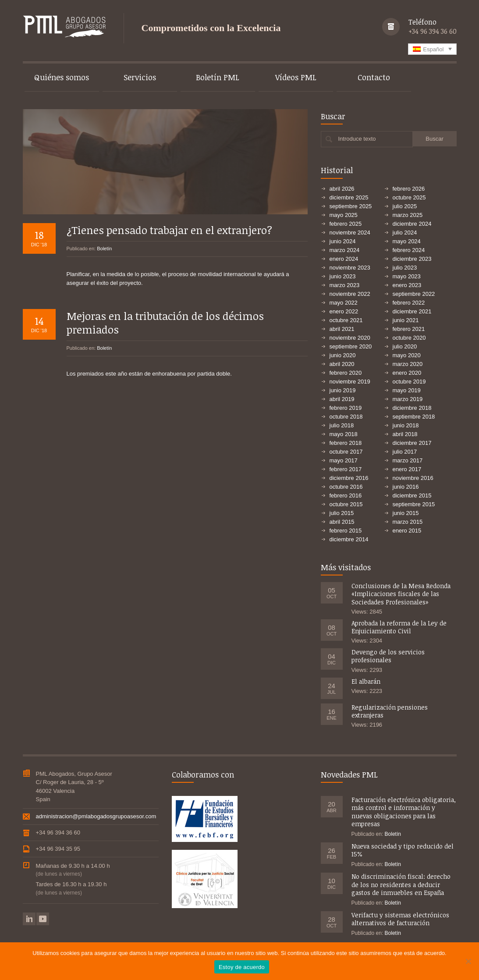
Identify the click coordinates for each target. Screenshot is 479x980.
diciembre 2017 (412, 443)
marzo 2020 (408, 364)
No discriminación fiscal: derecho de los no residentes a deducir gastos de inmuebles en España (401, 884)
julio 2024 (405, 233)
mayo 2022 (344, 303)
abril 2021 (342, 329)
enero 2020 (407, 373)
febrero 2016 (346, 495)
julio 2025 (405, 206)
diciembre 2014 (349, 539)
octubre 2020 (409, 338)
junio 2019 (343, 390)
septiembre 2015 (414, 504)
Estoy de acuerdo (242, 967)
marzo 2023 (345, 285)
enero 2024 (344, 259)
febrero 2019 (346, 408)
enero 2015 (407, 531)
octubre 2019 (409, 382)
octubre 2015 (346, 504)
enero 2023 (407, 285)
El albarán (366, 681)
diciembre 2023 (412, 259)
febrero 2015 (346, 531)
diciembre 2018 (412, 408)
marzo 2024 (345, 250)
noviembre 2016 (413, 478)
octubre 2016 (346, 487)
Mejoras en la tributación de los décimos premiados (165, 317)
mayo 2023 (407, 276)
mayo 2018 (344, 434)
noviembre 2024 (350, 233)
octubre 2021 (346, 320)
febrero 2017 (346, 469)
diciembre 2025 (349, 197)
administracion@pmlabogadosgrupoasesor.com (96, 816)
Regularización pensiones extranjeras (390, 711)
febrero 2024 (409, 250)
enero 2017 (407, 469)
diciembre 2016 (349, 478)
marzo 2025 (408, 215)
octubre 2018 (346, 417)
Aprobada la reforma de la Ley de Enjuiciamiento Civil (399, 627)
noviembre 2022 (350, 294)
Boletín (104, 243)
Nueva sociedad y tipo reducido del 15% (403, 850)
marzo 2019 (408, 399)
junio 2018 (406, 425)
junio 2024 (343, 241)
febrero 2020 (346, 373)
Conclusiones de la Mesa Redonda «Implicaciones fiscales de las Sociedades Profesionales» (401, 594)
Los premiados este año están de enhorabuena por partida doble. (149, 368)
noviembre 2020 (350, 338)
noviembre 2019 (350, 382)
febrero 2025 (346, 224)
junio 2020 (343, 355)
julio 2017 (405, 452)
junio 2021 (406, 320)
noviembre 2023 (350, 268)
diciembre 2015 (412, 495)
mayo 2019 (407, 390)
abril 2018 (405, 434)
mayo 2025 (344, 215)
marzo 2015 (408, 522)
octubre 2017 (346, 452)
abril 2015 (342, 522)
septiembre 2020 (351, 346)
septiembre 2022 (414, 294)
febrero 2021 (409, 329)
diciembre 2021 (412, 311)
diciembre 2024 (412, 224)
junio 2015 (406, 513)
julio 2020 (405, 346)
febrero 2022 (409, 303)
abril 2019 (342, 399)
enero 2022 (344, 311)
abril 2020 (342, 364)
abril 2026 (342, 189)
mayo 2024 (407, 241)
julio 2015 (342, 513)
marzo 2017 (408, 460)
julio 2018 (342, 425)
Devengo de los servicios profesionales (388, 656)
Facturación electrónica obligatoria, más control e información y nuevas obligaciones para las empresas (404, 812)
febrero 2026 (409, 189)
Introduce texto (357, 139)
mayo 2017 (344, 460)
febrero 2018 (346, 443)
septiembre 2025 (351, 206)
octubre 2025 (409, 197)
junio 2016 (406, 487)
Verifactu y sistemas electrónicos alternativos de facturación (400, 919)
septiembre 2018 (414, 417)
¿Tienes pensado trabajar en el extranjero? (169, 224)
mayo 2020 (407, 355)
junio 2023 (343, 276)
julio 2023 (405, 268)
